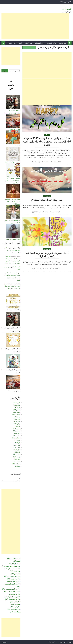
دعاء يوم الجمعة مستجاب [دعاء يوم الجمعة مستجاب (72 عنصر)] (11, 589)
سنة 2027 (47, 135)
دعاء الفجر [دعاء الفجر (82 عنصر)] (16, 574)
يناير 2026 (18, 407)
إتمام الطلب (12, 43)
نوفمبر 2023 (17, 457)
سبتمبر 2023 (17, 462)
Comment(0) (57, 162)
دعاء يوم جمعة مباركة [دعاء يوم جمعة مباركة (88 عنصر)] (12, 597)
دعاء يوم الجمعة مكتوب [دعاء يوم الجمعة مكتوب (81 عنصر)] (12, 592)
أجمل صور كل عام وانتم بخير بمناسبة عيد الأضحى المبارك (47, 255)
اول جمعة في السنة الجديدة (13, 162)
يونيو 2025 (17, 417)
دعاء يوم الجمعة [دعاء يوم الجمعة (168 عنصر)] (14, 581)
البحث (5, 71)
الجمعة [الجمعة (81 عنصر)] (17, 561)
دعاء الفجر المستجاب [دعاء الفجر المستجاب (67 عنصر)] (12, 576)
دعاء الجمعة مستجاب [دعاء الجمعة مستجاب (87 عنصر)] (12, 569)
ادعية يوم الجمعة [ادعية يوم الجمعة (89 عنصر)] (14, 559)
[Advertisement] (35, 26)
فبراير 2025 (17, 424)
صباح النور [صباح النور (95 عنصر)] (16, 604)
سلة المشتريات (39, 43)
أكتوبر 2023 (17, 459)
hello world (17, 267)
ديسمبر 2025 (17, 410)
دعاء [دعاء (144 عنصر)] (17, 566)
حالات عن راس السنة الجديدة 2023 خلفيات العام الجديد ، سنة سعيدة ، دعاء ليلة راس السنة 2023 (47, 142)
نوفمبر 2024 (17, 431)
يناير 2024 (17, 452)
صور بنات (18, 145)
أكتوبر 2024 (17, 433)
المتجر (20, 43)
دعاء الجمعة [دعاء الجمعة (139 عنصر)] (7, 566)
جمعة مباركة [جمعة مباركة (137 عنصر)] (15, 564)
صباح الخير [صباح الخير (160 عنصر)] (15, 602)
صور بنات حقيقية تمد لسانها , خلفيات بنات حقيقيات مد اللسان (13, 278)
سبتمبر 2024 (17, 436)
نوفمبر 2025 (17, 412)
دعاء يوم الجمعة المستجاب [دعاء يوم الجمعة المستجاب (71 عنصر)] (13, 585)
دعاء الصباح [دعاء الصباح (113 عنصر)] (15, 571)
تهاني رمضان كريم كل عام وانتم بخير (13, 371)
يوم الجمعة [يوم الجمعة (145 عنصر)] (15, 612)
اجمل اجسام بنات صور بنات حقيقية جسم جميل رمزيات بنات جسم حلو (12, 286)
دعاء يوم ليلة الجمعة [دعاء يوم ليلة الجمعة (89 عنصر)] (13, 599)
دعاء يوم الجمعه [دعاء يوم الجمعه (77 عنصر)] (14, 594)
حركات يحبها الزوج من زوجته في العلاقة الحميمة (13, 250)
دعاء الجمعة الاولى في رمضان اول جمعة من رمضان (12, 329)
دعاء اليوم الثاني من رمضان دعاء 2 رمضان (13, 350)
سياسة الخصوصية (51, 43)
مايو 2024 (18, 443)
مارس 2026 (17, 403)
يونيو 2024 (17, 440)
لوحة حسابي (63, 43)
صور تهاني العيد (47, 196)
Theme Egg (60, 642)
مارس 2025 (17, 422)
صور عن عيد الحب (15, 129)
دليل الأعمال (29, 43)
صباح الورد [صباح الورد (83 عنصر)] (16, 607)
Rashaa (46, 162)
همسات (67, 9)
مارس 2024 (17, 447)
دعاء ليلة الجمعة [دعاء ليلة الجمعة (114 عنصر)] (14, 579)
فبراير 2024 (17, 450)
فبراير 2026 (17, 405)
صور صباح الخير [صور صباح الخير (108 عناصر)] (14, 609)
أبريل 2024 (17, 445)
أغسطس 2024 (16, 438)
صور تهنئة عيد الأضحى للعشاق (47, 200)
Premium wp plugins (14, 273)
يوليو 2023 (17, 466)
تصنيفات (18, 478)
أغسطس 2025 (16, 414)
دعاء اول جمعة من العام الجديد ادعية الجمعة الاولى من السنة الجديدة (12, 181)
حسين (46, 212)
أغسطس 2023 (16, 464)
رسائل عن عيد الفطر (15, 310)
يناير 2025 (18, 426)
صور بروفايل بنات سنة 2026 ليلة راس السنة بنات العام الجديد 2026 (12, 202)
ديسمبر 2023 (17, 455)
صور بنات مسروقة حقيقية (13, 239)
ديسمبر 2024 (17, 429)
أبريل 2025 (17, 419)
